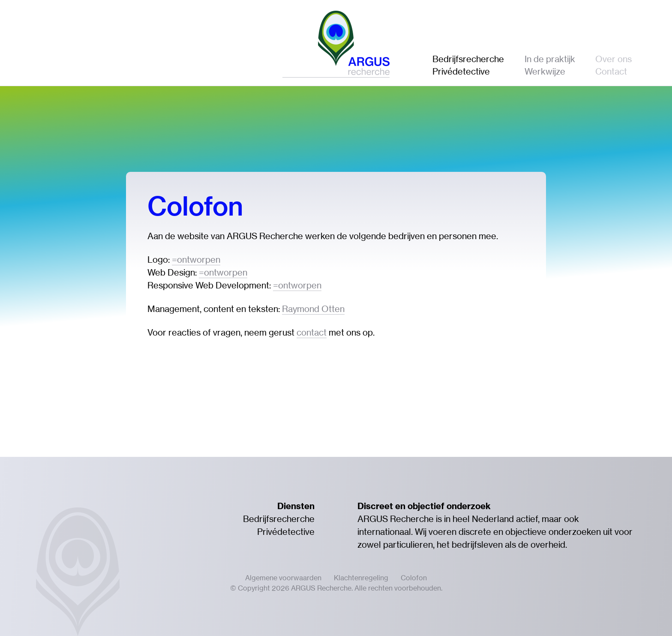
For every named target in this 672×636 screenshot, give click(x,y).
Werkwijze (545, 71)
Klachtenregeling (361, 578)
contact (312, 332)
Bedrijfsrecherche (468, 59)
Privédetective (461, 71)
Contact (611, 71)
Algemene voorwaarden (283, 578)
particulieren (408, 544)
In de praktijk (550, 59)
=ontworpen (196, 259)
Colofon (414, 578)
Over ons (613, 59)
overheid (548, 544)
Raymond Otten (313, 309)
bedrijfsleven (477, 544)
